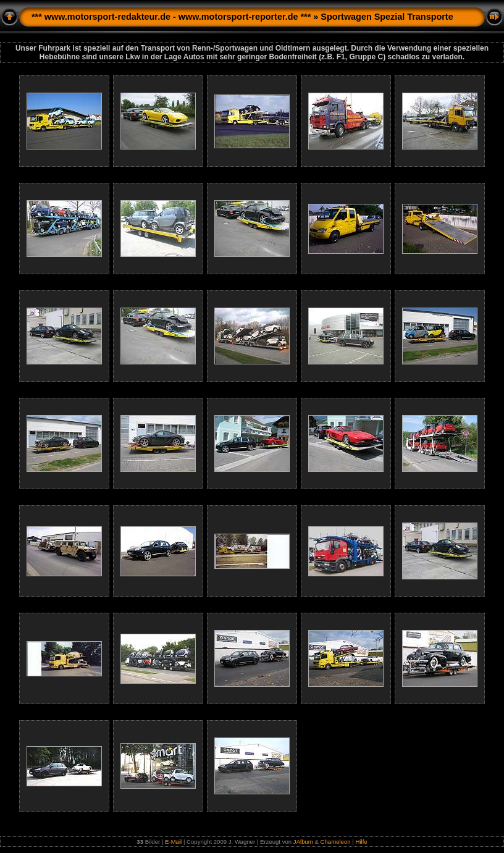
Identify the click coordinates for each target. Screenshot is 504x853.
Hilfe (361, 842)
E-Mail (173, 842)
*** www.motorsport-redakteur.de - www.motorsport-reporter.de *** (171, 17)
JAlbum (303, 842)
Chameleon (336, 842)
